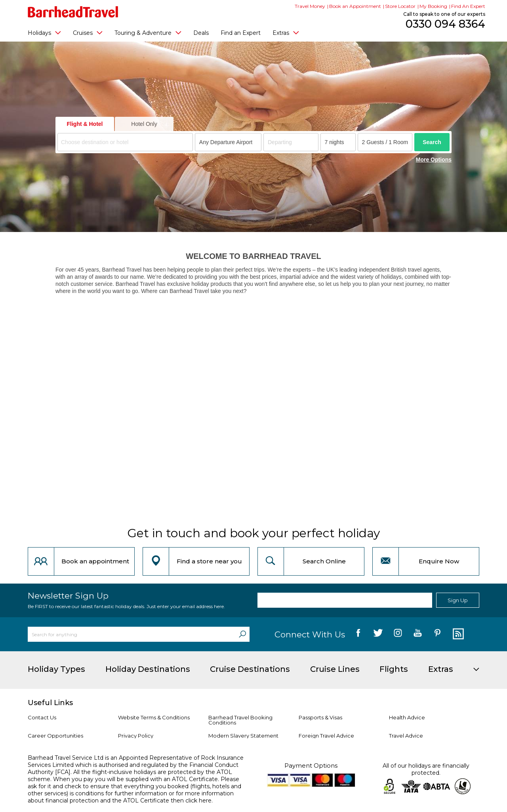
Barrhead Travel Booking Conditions (240, 720)
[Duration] (338, 142)
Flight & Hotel (85, 124)
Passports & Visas (320, 717)
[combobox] (125, 142)
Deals (201, 33)
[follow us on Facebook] (358, 634)
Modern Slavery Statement (243, 736)
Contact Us (42, 717)
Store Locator (400, 6)
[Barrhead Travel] (73, 12)
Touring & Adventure (148, 32)
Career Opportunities (55, 736)
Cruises (88, 32)
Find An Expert (468, 6)
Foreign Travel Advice (326, 736)
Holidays (44, 32)
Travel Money (310, 6)
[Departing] (291, 142)
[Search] (242, 634)
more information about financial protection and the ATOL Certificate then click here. (131, 797)
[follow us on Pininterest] (437, 634)
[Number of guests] (385, 142)
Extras (286, 32)
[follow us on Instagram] (398, 634)
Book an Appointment (355, 6)
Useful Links (50, 703)
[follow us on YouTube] (418, 634)
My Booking (433, 6)
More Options (434, 160)
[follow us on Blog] (457, 634)
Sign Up (458, 600)
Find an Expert (241, 33)
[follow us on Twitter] (378, 634)
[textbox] (126, 142)
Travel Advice (406, 736)
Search (432, 142)
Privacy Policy (136, 736)
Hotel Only (144, 124)
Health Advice (407, 717)
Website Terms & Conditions (154, 717)
